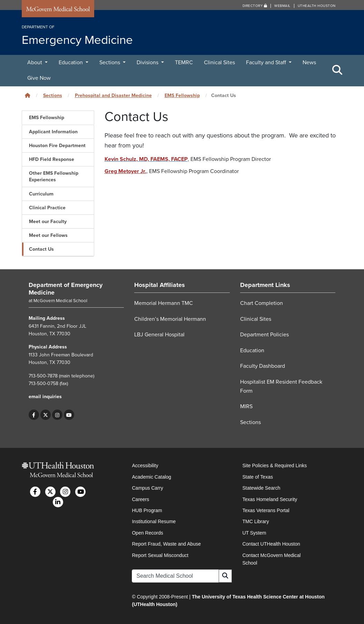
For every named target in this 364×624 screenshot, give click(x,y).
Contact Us (41, 249)
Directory (255, 6)
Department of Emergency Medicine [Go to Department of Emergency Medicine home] (66, 289)
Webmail (282, 6)
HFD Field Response (52, 159)
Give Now (39, 78)
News (309, 63)
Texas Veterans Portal (266, 510)
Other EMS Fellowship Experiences (54, 176)
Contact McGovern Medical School (271, 559)
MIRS (246, 406)
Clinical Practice (47, 208)
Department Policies (264, 335)
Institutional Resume (154, 521)
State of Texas (257, 477)
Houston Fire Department (57, 146)
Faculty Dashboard (263, 366)
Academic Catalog (151, 477)
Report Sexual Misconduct (160, 555)
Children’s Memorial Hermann (170, 319)
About (35, 63)
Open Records (147, 533)
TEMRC (184, 63)
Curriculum (41, 194)
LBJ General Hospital (159, 335)
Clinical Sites (219, 63)
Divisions (148, 63)
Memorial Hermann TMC (164, 303)
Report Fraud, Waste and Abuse (166, 544)
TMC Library (255, 521)
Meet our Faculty (48, 222)
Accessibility (145, 465)
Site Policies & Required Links (274, 465)
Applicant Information (53, 132)
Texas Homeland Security (270, 499)
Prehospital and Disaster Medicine (113, 95)
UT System (254, 533)
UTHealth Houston (317, 6)
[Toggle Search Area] (337, 70)
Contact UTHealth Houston (271, 544)
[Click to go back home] (28, 95)
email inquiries (45, 397)
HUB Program (147, 510)
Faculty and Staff (267, 63)
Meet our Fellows (48, 235)
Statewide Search (261, 488)
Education (71, 63)
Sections (110, 63)
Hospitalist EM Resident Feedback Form (281, 386)
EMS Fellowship (182, 95)
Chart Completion (262, 303)
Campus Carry (147, 488)
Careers (140, 499)
